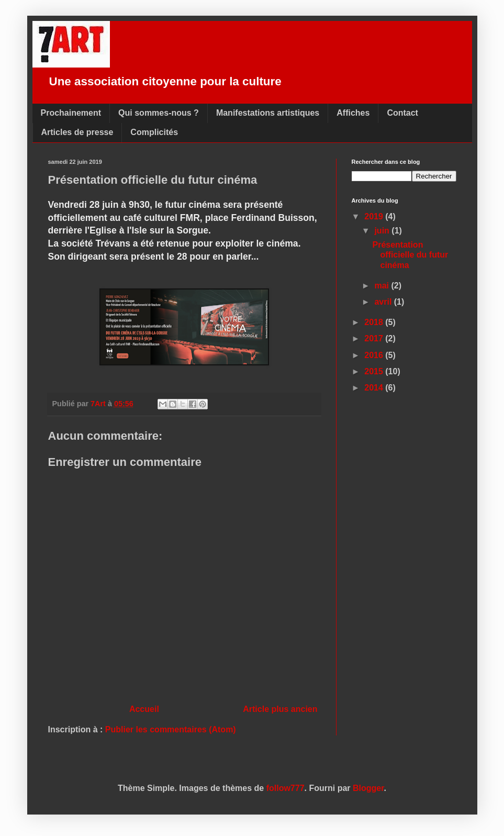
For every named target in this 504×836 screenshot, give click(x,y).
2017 (375, 338)
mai (383, 286)
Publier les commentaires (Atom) (171, 729)
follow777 (285, 788)
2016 (375, 355)
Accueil (144, 709)
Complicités (154, 132)
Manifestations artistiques (268, 113)
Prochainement (71, 113)
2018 (375, 322)
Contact (402, 113)
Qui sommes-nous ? (159, 113)
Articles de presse (77, 132)
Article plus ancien (280, 709)
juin (383, 231)
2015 (375, 371)
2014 (375, 388)
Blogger (368, 788)
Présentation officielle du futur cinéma (410, 255)
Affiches (353, 113)
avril (384, 302)
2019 (375, 216)
